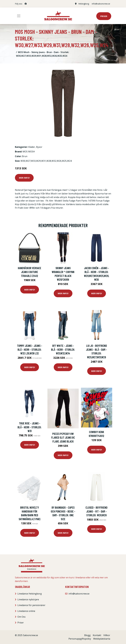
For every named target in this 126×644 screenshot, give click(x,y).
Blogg (87, 635)
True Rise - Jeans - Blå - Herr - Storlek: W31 (30, 427)
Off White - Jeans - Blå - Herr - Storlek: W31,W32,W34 (63, 349)
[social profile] (26, 4)
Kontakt (97, 635)
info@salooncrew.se (101, 4)
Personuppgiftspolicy (80, 639)
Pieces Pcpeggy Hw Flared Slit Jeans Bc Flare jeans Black (63, 437)
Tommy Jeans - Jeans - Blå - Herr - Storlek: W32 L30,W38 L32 (30, 349)
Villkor (107, 635)
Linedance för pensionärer (31, 605)
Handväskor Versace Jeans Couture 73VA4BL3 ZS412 (30, 272)
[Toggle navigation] (19, 16)
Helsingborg (84, 4)
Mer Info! (24, 178)
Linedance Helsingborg (30, 594)
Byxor (39, 147)
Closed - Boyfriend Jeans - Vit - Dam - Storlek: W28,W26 (96, 511)
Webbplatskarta (102, 639)
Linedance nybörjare (28, 599)
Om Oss (21, 617)
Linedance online (26, 611)
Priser (104, 16)
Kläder (32, 147)
